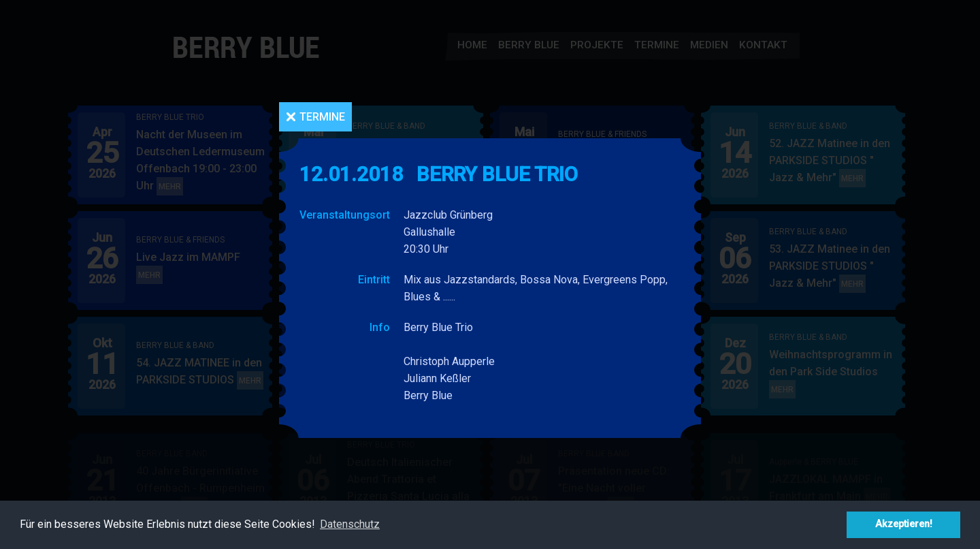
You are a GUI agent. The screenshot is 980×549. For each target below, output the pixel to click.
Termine (322, 117)
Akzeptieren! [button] (904, 524)
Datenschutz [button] (350, 524)
